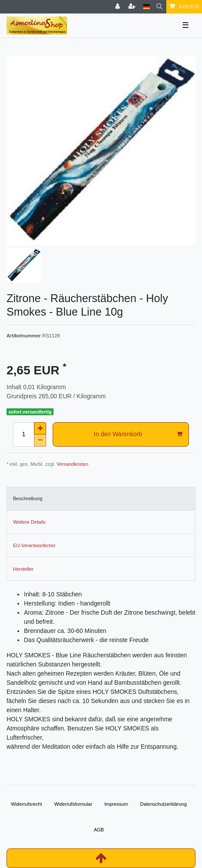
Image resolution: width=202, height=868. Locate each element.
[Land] (146, 7)
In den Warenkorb (138, 434)
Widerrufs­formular (73, 804)
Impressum (116, 804)
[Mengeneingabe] (24, 434)
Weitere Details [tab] (29, 522)
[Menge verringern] (40, 441)
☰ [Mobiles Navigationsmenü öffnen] (185, 25)
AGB (99, 830)
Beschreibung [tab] (28, 498)
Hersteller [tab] (23, 569)
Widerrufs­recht (27, 804)
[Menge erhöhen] (40, 428)
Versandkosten (72, 464)
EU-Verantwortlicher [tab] (34, 545)
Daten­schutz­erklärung (163, 804)
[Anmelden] (118, 7)
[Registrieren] (133, 7)
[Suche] (160, 7)
